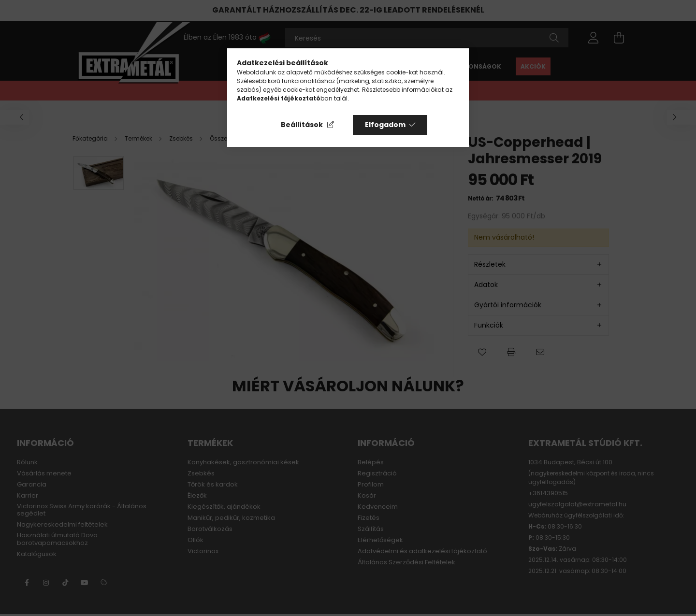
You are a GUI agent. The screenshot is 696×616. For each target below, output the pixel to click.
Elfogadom (385, 125)
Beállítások (302, 125)
